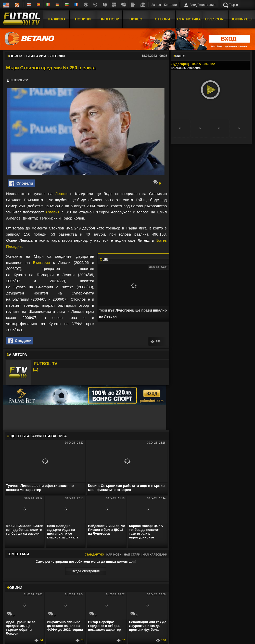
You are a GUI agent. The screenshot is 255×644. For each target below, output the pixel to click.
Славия (53, 212)
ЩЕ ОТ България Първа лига (37, 436)
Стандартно (94, 555)
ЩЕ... (106, 259)
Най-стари (132, 555)
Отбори (162, 19)
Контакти (171, 5)
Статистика (189, 19)
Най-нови (114, 555)
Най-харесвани (155, 555)
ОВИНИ (14, 588)
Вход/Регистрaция (86, 571)
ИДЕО (179, 56)
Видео (136, 19)
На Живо (56, 19)
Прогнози (109, 19)
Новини (83, 19)
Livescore (216, 19)
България (41, 262)
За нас (156, 5)
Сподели (21, 184)
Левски (61, 194)
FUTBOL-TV (46, 364)
